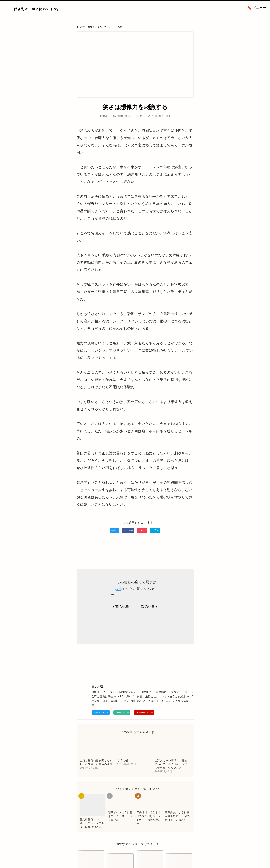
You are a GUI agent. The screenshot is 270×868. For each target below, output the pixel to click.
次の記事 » (149, 607)
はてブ (155, 530)
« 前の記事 (121, 607)
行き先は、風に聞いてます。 (37, 9)
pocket (142, 530)
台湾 (120, 27)
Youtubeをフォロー (144, 712)
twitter (115, 530)
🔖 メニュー (257, 8)
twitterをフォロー (101, 712)
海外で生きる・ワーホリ (101, 27)
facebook (128, 530)
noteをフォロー (122, 712)
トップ (80, 27)
